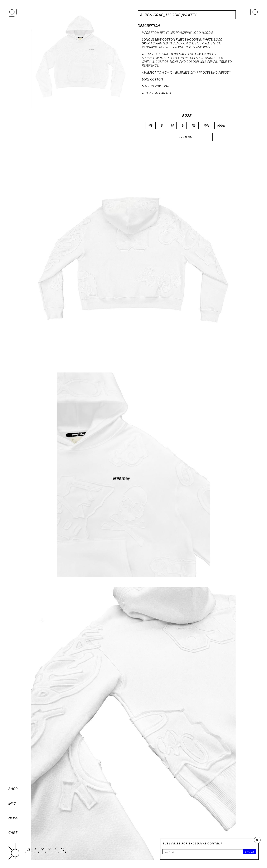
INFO (12, 803)
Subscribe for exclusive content (193, 843)
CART (13, 833)
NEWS (13, 818)
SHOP (13, 789)
